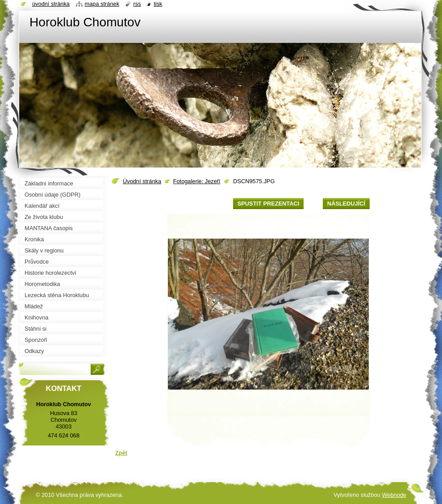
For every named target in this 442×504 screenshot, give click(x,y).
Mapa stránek (102, 4)
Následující (346, 204)
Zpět (121, 453)
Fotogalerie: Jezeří (197, 181)
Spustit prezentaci (268, 204)
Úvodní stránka (142, 181)
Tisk (158, 4)
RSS (137, 4)
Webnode (394, 495)
